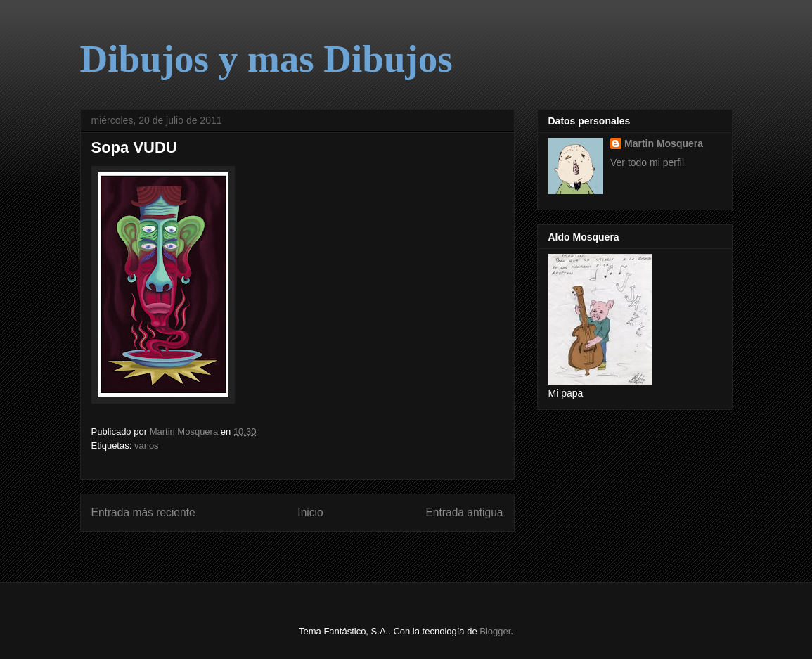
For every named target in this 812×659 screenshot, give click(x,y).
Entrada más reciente (143, 512)
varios (147, 446)
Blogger (495, 631)
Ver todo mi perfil (647, 162)
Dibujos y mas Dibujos (266, 59)
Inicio (310, 512)
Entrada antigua (464, 512)
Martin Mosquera (664, 143)
